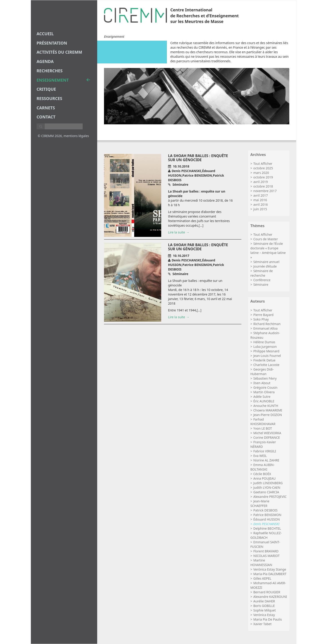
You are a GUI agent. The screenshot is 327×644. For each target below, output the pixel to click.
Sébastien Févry (265, 378)
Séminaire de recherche (262, 273)
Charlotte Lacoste (266, 365)
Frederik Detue (264, 360)
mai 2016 (260, 200)
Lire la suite (177, 232)
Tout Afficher (263, 164)
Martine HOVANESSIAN (261, 563)
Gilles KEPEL (262, 578)
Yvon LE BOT (263, 428)
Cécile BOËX (262, 474)
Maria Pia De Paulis (268, 619)
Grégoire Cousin (265, 387)
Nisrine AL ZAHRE (266, 460)
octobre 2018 (263, 186)
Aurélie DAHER (264, 601)
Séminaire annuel (266, 262)
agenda (45, 61)
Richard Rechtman (267, 324)
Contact (46, 117)
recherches (50, 71)
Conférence (262, 280)
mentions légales (76, 136)
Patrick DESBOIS (266, 510)
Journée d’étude (265, 266)
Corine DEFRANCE (267, 437)
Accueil (45, 34)
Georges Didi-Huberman (262, 372)
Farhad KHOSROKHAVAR (263, 422)
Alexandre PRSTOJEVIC (270, 497)
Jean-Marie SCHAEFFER (260, 503)
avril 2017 (261, 195)
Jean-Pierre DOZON (268, 415)
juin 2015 (260, 209)
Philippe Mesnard (266, 351)
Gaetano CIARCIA (266, 492)
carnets (46, 108)
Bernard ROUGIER (267, 592)
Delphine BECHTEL (267, 528)
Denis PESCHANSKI (266, 524)
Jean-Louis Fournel (267, 356)
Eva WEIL (260, 456)
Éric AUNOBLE (264, 401)
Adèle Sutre (262, 397)
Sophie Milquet (265, 610)
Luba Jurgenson (265, 347)
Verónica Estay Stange (270, 569)
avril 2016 (261, 204)
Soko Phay (261, 319)
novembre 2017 (265, 191)
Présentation (52, 43)
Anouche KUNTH (266, 406)
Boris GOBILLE (264, 606)
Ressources (49, 98)
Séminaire (261, 284)
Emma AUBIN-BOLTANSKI (263, 467)
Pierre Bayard (264, 315)
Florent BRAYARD (266, 551)
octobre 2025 (263, 168)
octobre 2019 (263, 177)
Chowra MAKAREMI (268, 410)
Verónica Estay (264, 615)
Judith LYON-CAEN (267, 487)
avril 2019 (261, 182)
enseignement (63, 80)
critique (46, 89)
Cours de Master (266, 239)
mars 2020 (261, 173)
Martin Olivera (264, 392)
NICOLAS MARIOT (267, 556)
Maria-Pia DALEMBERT (270, 574)
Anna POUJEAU (265, 478)
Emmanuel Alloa (266, 328)
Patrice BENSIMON (267, 515)
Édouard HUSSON (267, 519)
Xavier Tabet (263, 624)
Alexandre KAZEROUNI (270, 597)
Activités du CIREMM (59, 52)
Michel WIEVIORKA (267, 433)
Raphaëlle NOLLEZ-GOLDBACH (266, 535)
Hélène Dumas (264, 342)
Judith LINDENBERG (268, 483)
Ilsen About (262, 383)
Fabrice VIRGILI (265, 451)
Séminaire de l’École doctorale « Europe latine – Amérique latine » (268, 250)
